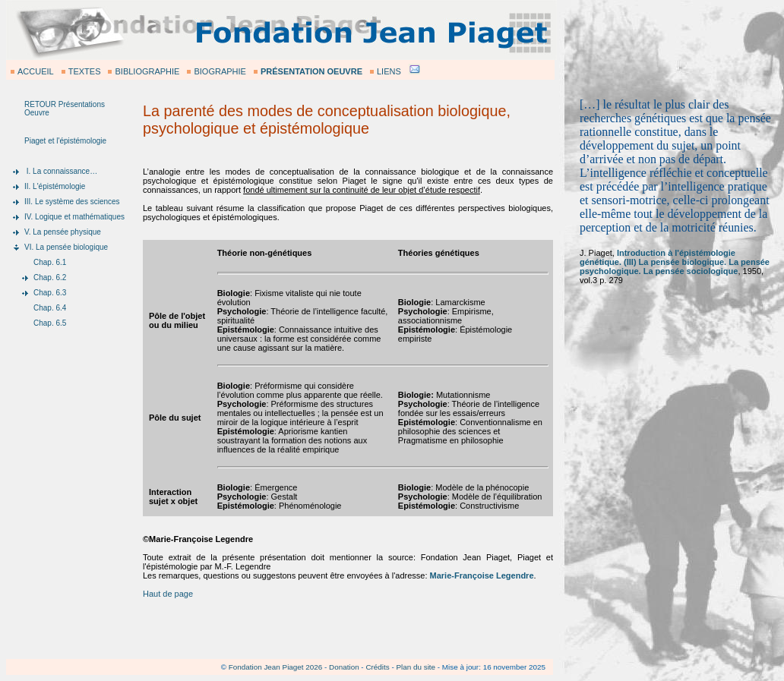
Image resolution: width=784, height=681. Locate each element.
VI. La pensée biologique (66, 247)
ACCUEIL (36, 71)
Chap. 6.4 (50, 308)
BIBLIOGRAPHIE (147, 71)
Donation (344, 667)
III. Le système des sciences (72, 202)
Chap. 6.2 (50, 277)
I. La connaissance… (61, 171)
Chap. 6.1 (50, 262)
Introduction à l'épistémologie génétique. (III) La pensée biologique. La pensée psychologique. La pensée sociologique (675, 262)
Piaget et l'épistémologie (65, 141)
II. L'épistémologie (55, 186)
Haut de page (168, 594)
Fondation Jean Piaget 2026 (276, 667)
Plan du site (416, 667)
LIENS (389, 71)
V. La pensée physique (63, 232)
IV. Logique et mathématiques (74, 217)
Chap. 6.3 (50, 293)
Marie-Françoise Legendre (482, 575)
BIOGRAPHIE (220, 71)
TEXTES (85, 71)
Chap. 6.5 (50, 323)
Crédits (377, 667)
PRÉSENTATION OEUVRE (311, 71)
